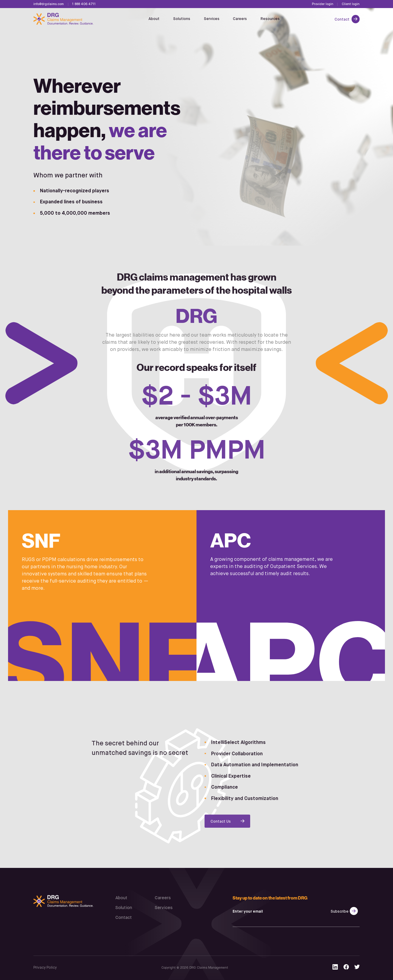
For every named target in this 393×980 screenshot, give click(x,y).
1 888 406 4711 (84, 4)
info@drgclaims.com (49, 4)
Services (212, 19)
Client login (351, 4)
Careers (240, 19)
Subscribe (340, 912)
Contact (342, 20)
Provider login (323, 4)
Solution (124, 908)
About (154, 19)
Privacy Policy (45, 968)
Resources (270, 19)
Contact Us (221, 824)
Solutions (182, 19)
